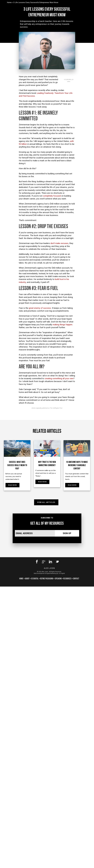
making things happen (63, 325)
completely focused (52, 196)
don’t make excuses (59, 243)
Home (9, 2)
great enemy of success (40, 308)
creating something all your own (59, 379)
